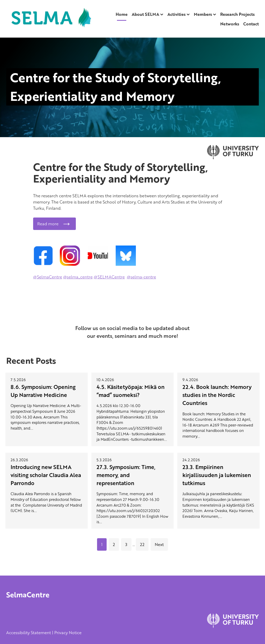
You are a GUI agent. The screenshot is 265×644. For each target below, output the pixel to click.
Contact (251, 24)
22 (142, 544)
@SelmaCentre (48, 277)
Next (159, 544)
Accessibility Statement (29, 633)
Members (203, 14)
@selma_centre (78, 277)
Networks (230, 24)
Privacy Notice (68, 633)
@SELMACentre (109, 277)
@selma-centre (141, 277)
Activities (176, 14)
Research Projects (237, 14)
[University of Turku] (233, 626)
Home (122, 14)
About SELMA (145, 14)
